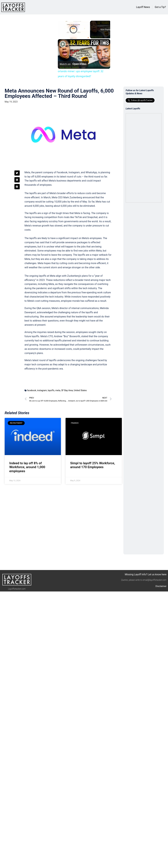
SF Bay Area (67, 390)
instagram (42, 390)
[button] (17, 173)
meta (58, 390)
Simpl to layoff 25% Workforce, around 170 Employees (93, 465)
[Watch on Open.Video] (73, 64)
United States (80, 390)
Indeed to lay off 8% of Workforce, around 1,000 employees (27, 467)
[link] (63, 44)
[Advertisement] (36, 520)
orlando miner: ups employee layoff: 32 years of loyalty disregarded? (84, 44)
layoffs (51, 390)
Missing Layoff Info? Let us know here (146, 574)
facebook (32, 390)
